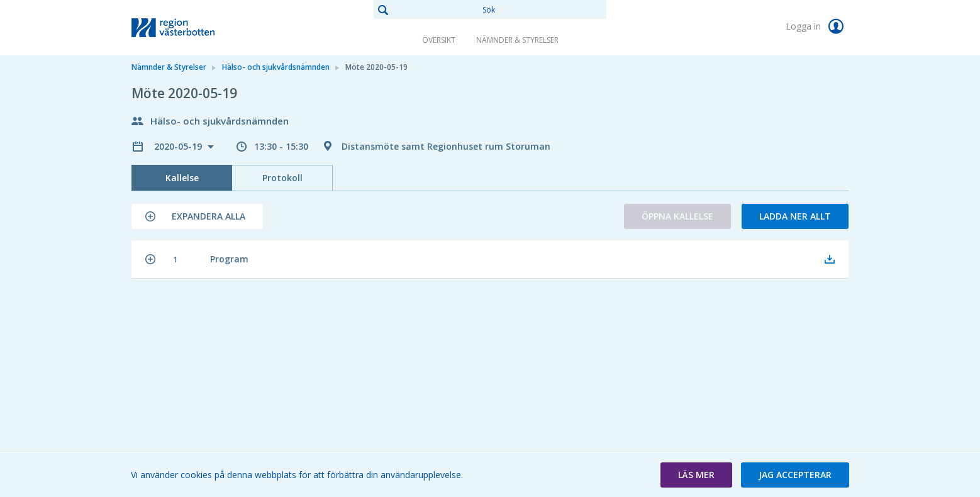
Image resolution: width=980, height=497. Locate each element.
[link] (194, 28)
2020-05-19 (179, 146)
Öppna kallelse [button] (677, 216)
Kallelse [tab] (182, 178)
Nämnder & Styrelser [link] (517, 40)
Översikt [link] (439, 40)
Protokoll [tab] (282, 178)
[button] (197, 216)
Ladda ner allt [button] (795, 216)
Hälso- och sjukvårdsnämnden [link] (276, 67)
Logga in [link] (817, 26)
